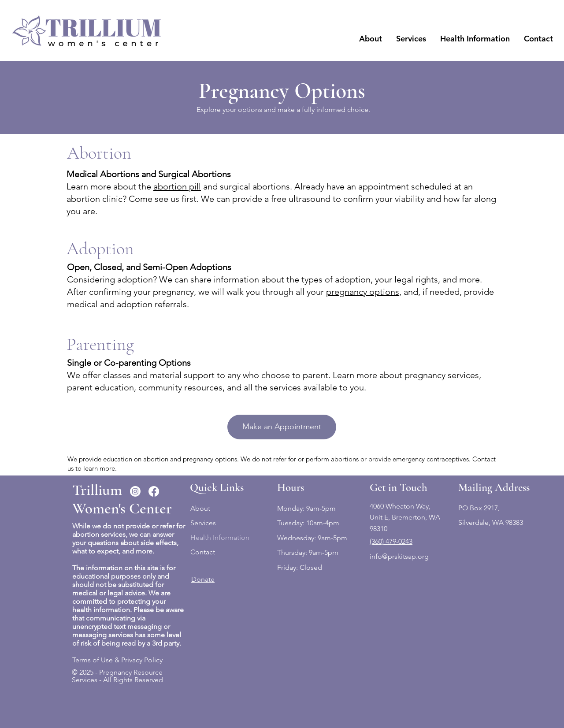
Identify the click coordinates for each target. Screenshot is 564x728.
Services (203, 523)
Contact (203, 552)
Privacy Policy (142, 660)
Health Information (220, 537)
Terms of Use (93, 660)
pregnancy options (363, 292)
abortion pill (177, 186)
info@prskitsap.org (399, 556)
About (200, 508)
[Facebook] (154, 491)
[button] (371, 39)
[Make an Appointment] (282, 427)
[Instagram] (135, 491)
